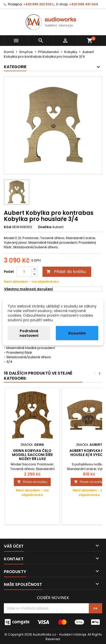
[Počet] (24, 272)
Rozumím (77, 333)
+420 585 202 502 (37, 4)
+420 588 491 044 (84, 4)
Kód (7, 227)
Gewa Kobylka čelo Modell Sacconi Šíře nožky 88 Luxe (32, 455)
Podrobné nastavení (29, 333)
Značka (45, 227)
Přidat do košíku (66, 272)
